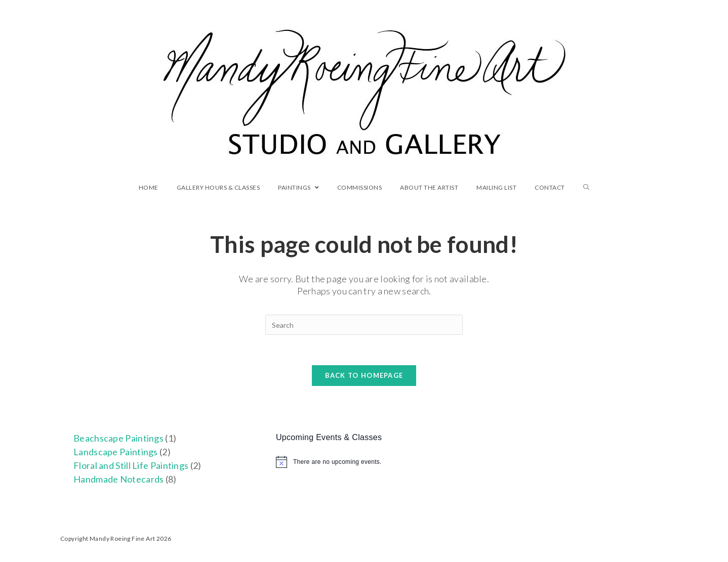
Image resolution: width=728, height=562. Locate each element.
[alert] (364, 462)
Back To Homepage (364, 375)
